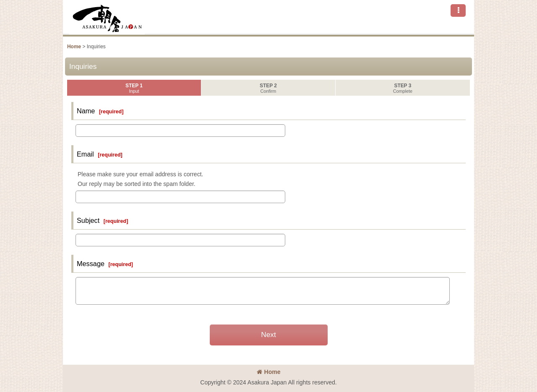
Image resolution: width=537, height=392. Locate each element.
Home (269, 372)
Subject (88, 220)
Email (85, 154)
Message (91, 264)
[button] (458, 10)
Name (86, 111)
